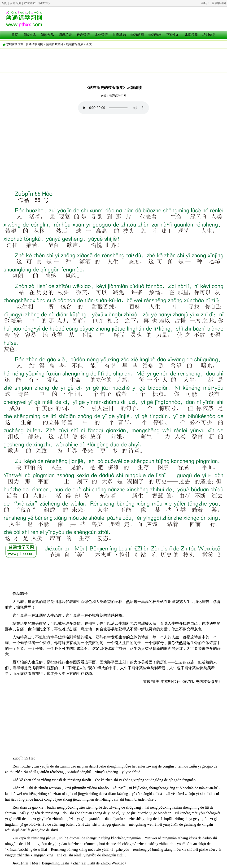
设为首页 (15, 3)
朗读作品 (47, 35)
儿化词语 (101, 35)
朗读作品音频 (75, 44)
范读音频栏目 (55, 44)
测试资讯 (29, 35)
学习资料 (155, 35)
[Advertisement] (113, 150)
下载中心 (173, 35)
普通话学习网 (35, 44)
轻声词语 (83, 35)
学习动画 (137, 35)
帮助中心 (44, 3)
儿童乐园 (191, 35)
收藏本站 (30, 3)
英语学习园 (219, 3)
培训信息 (209, 35)
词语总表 (65, 35)
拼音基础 (119, 35)
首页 (4, 3)
